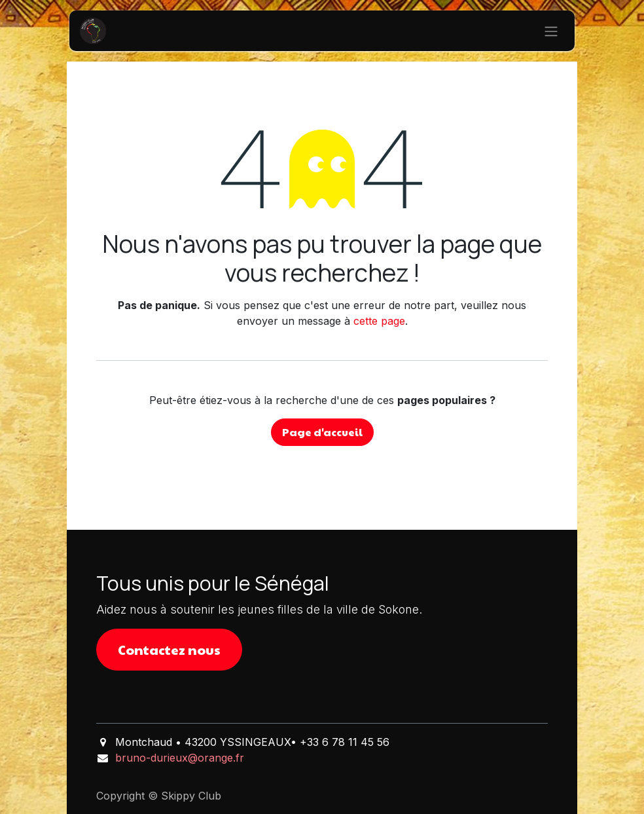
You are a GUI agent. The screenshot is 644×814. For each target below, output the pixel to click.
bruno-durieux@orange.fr (180, 758)
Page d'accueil (322, 432)
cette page (379, 321)
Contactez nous (169, 650)
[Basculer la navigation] (551, 31)
